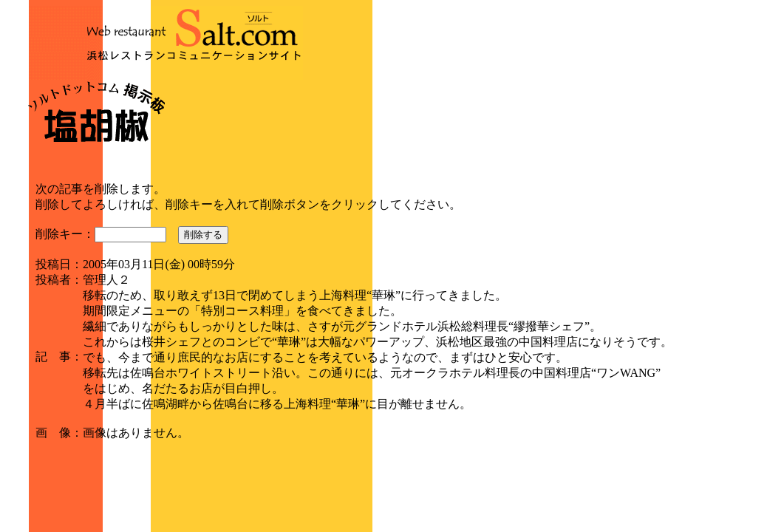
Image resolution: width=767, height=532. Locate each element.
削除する (203, 235)
